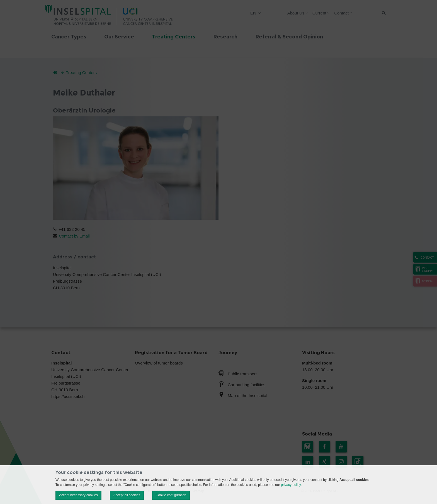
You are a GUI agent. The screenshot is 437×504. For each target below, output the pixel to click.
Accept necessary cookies (78, 495)
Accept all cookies (127, 495)
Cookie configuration (171, 495)
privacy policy (291, 485)
